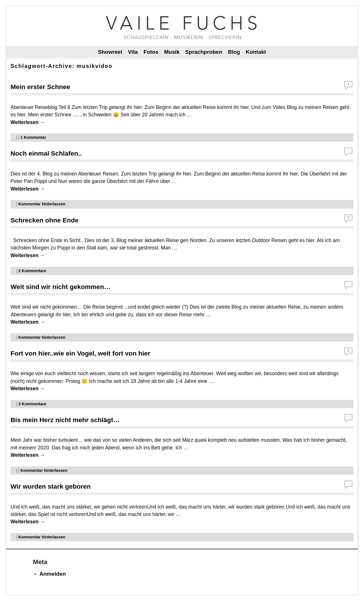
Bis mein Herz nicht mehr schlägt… (65, 420)
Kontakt (256, 52)
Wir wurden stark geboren (51, 486)
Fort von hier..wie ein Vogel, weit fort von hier (80, 353)
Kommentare (32, 271)
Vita (133, 52)
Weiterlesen (28, 122)
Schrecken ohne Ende (45, 220)
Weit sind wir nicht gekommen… (61, 287)
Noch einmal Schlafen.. (46, 153)
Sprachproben (204, 52)
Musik (172, 52)
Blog (234, 52)
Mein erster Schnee (40, 87)
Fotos (151, 52)
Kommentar (33, 137)
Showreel (110, 52)
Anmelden (53, 574)
